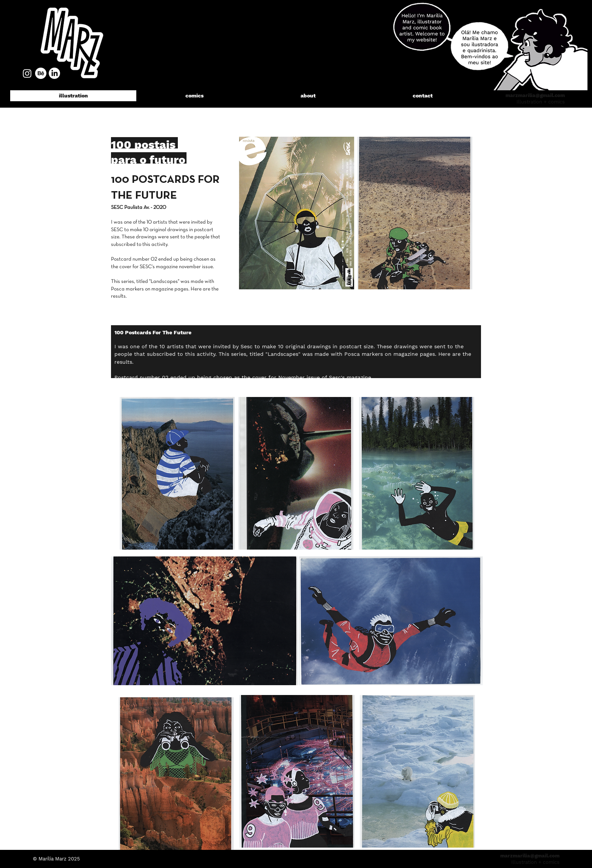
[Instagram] (27, 73)
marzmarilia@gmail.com (535, 95)
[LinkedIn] (54, 73)
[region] (71, 42)
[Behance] (41, 73)
